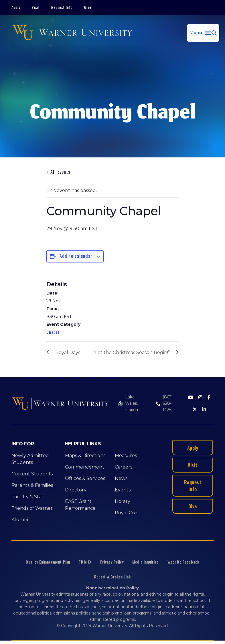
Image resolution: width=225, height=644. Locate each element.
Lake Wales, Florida (132, 403)
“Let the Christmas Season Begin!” (132, 352)
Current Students (32, 474)
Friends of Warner (32, 508)
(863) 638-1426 (167, 403)
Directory (76, 490)
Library (123, 501)
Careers (124, 467)
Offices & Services (85, 478)
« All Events (58, 172)
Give (88, 7)
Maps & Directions (85, 456)
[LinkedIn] (204, 410)
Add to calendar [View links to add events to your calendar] (76, 256)
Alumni (20, 520)
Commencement (85, 467)
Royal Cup (127, 513)
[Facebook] (209, 398)
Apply (16, 7)
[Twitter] (195, 410)
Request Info (62, 7)
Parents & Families (32, 485)
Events (123, 490)
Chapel (53, 332)
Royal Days (68, 352)
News (121, 478)
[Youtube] (191, 398)
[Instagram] (200, 398)
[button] (203, 33)
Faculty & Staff (28, 497)
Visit (36, 7)
